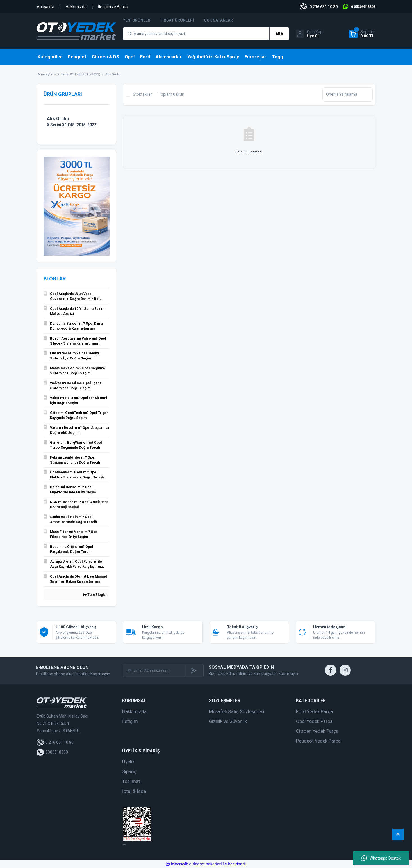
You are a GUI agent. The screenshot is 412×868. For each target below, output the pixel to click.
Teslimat (131, 781)
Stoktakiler (142, 94)
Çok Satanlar (218, 20)
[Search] (206, 34)
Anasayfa (45, 7)
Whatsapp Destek (381, 858)
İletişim (130, 721)
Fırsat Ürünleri (177, 20)
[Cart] (362, 34)
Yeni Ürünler (137, 20)
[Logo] (77, 31)
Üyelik (128, 762)
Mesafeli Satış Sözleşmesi (237, 711)
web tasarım (124, 845)
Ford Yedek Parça (314, 711)
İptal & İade (134, 791)
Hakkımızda (76, 7)
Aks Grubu (113, 74)
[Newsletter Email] (154, 671)
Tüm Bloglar (95, 595)
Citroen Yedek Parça (317, 731)
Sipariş (129, 771)
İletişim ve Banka (113, 7)
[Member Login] (309, 34)
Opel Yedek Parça (314, 721)
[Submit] (194, 671)
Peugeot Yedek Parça (318, 741)
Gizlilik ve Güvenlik (228, 721)
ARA (279, 34)
